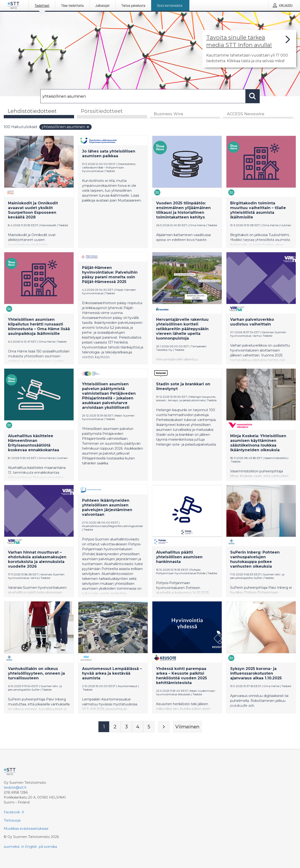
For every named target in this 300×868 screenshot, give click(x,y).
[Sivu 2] (115, 727)
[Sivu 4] (138, 727)
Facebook (12, 812)
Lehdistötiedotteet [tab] (32, 111)
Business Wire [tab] (169, 114)
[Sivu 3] (126, 727)
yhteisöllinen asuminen (66, 127)
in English (29, 847)
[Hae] (143, 96)
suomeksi (12, 847)
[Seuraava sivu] (164, 727)
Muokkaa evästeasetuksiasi (26, 829)
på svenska (48, 847)
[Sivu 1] (104, 727)
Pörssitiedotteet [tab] (102, 111)
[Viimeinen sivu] (187, 727)
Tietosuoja (12, 820)
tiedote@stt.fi (15, 788)
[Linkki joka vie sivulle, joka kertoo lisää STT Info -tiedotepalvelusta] (249, 49)
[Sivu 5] (149, 727)
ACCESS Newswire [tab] (246, 114)
